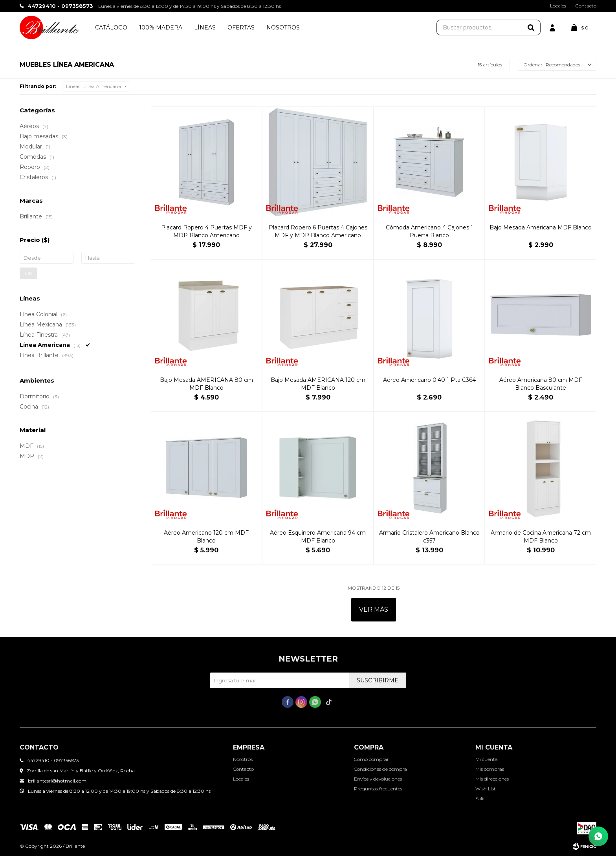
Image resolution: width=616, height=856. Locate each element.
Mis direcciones (492, 779)
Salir (480, 798)
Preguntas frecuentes (378, 789)
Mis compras (490, 769)
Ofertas (241, 27)
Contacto (586, 6)
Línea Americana (93, 86)
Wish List (486, 789)
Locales (558, 6)
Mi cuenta (487, 759)
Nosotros (283, 27)
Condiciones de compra (380, 769)
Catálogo (111, 27)
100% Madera (161, 27)
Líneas (205, 27)
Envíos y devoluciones (378, 779)
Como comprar (371, 759)
